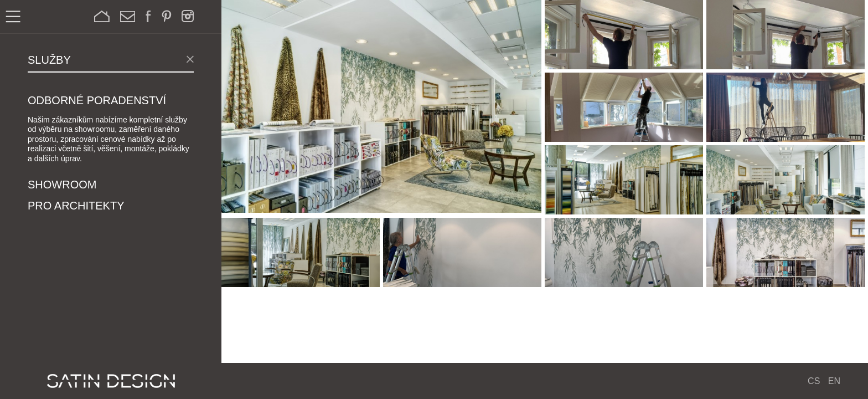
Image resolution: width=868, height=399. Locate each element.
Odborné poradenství (97, 101)
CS (814, 381)
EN (834, 381)
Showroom (62, 185)
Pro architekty (76, 206)
